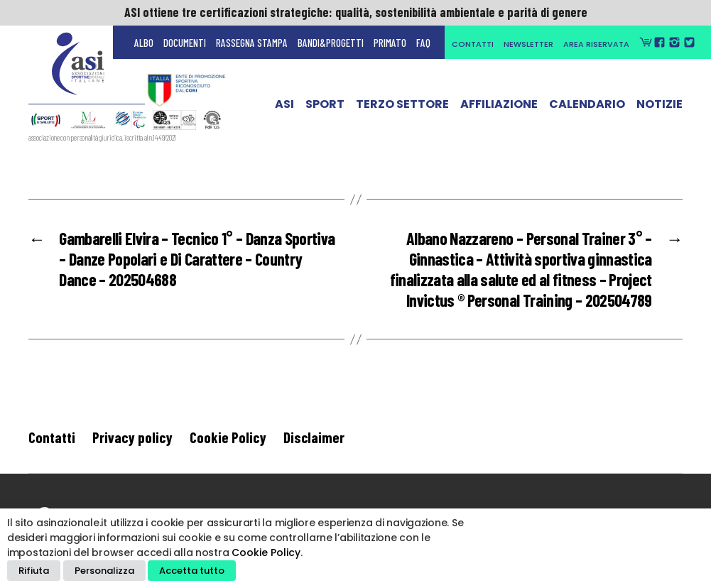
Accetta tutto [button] (192, 571)
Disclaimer (314, 437)
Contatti (473, 44)
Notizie (660, 110)
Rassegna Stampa (252, 43)
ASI (284, 110)
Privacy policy (132, 437)
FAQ (423, 43)
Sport (325, 110)
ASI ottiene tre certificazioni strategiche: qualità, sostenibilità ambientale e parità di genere (356, 12)
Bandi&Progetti (331, 43)
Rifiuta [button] (34, 571)
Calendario (587, 110)
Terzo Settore (402, 110)
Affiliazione (499, 110)
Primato (390, 43)
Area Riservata (596, 44)
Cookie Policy (228, 437)
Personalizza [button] (104, 571)
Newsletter (528, 44)
